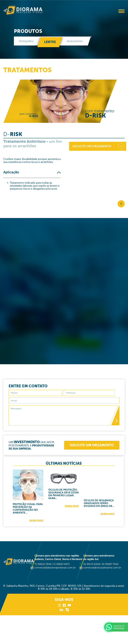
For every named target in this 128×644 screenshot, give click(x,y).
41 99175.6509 (92, 564)
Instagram (60, 605)
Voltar (121, 204)
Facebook (64, 605)
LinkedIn (61, 609)
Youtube (69, 605)
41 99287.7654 (110, 564)
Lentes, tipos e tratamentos (77, 327)
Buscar (112, 11)
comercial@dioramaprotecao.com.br (55, 567)
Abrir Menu (121, 11)
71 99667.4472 (61, 564)
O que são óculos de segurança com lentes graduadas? (63, 254)
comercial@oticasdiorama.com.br (102, 567)
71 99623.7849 (43, 564)
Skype (67, 609)
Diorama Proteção (23, 10)
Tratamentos (27, 70)
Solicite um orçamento (92, 151)
